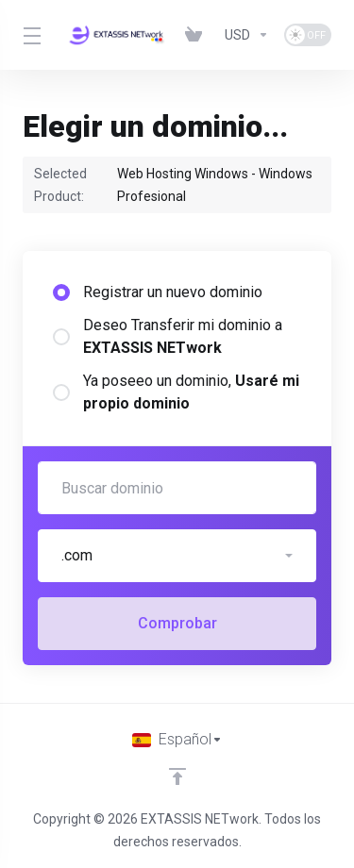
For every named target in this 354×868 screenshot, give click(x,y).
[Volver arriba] (177, 776)
